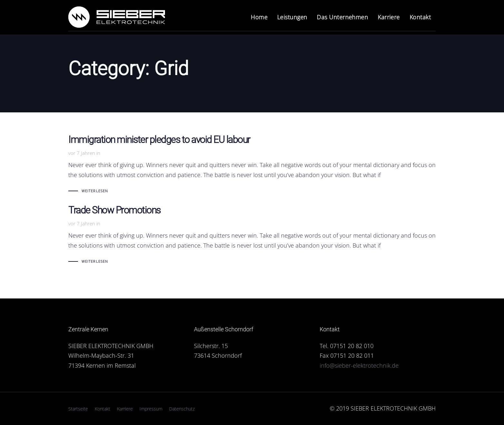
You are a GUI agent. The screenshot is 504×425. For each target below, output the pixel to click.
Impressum (151, 409)
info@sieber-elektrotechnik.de (359, 365)
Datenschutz (182, 409)
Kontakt (102, 409)
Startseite (78, 409)
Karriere (125, 409)
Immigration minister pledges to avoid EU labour (252, 165)
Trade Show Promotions (252, 236)
